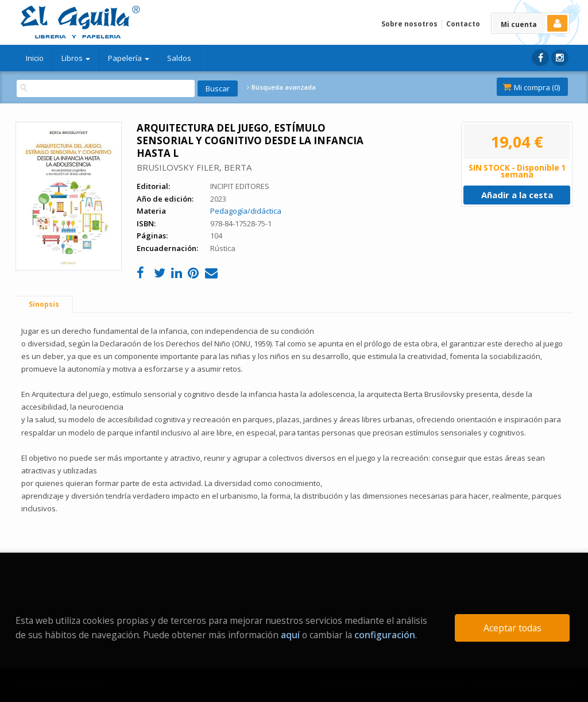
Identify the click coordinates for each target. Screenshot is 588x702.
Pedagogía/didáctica (246, 211)
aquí (290, 635)
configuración (385, 635)
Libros (76, 58)
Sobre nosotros (409, 24)
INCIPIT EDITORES (240, 186)
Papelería (129, 58)
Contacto (463, 24)
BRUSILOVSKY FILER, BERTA (194, 167)
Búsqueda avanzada (281, 87)
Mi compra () (531, 87)
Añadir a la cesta (517, 195)
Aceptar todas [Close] (512, 628)
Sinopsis (44, 304)
